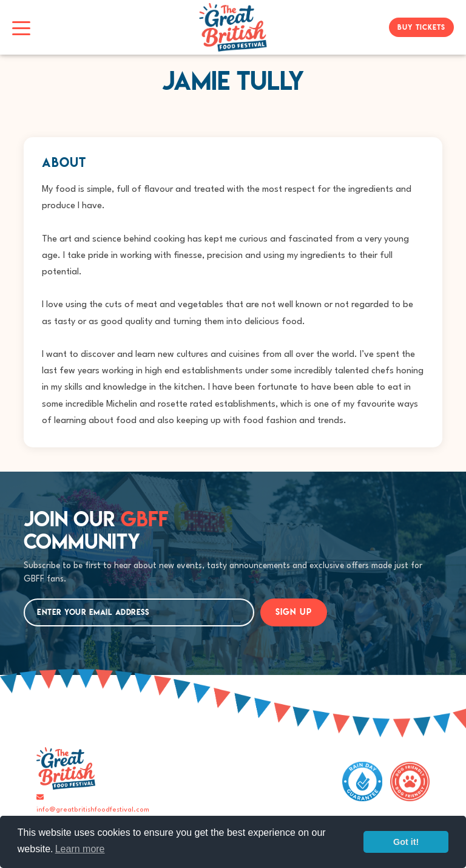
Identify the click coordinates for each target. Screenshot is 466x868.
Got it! (406, 842)
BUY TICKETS (421, 27)
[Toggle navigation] (21, 27)
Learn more (80, 849)
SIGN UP (294, 612)
